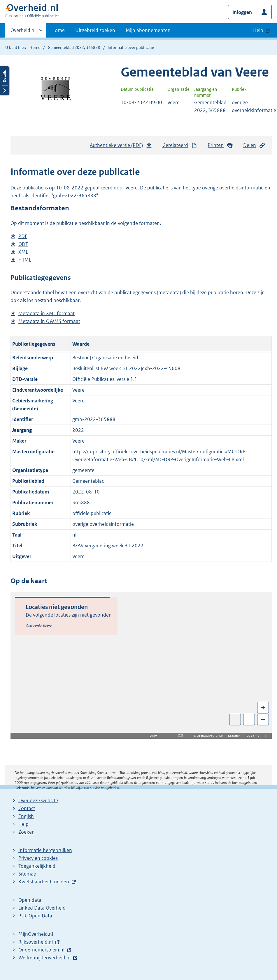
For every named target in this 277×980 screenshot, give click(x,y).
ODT (23, 244)
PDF (23, 236)
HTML (25, 260)
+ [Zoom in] (263, 707)
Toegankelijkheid (37, 866)
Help (23, 824)
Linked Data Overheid (42, 908)
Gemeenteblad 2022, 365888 (74, 47)
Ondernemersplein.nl (41, 950)
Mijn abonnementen (148, 30)
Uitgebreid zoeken (95, 30)
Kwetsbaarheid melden (44, 882)
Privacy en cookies (38, 858)
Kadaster (235, 736)
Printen (220, 145)
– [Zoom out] (263, 719)
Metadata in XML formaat (47, 314)
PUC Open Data (35, 916)
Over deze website (38, 800)
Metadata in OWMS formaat (49, 321)
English (26, 816)
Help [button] (258, 30)
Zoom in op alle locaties (249, 720)
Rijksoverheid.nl (36, 942)
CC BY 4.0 (254, 736)
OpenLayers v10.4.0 (211, 736)
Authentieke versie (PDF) (121, 147)
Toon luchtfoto (235, 720)
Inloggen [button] (242, 12)
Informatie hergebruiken (45, 850)
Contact (27, 808)
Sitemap (27, 874)
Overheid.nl (23, 32)
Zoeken (27, 832)
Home (58, 30)
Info (180, 735)
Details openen (5, 81)
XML (23, 252)
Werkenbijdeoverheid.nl (44, 958)
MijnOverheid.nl (36, 934)
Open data (30, 900)
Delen (254, 145)
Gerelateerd (180, 145)
